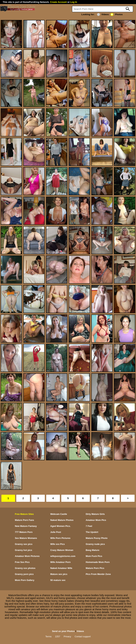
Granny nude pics (95, 544)
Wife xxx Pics (58, 544)
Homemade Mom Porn (98, 562)
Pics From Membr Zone (98, 574)
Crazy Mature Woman (62, 550)
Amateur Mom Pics (96, 520)
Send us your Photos (63, 631)
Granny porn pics (24, 574)
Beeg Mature (93, 550)
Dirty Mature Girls (95, 514)
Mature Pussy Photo (97, 538)
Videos (103, 14)
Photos (117, 14)
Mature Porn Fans (24, 520)
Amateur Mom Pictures (27, 556)
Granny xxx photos (25, 568)
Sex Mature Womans (26, 538)
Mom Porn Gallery (25, 580)
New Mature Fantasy (26, 526)
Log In (74, 2)
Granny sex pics (24, 544)
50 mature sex (58, 580)
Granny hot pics (23, 550)
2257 (58, 636)
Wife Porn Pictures (60, 538)
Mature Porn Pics (95, 568)
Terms (48, 636)
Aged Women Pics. (60, 526)
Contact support (83, 636)
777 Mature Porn (24, 532)
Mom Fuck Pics (94, 556)
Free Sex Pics (22, 562)
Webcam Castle (59, 514)
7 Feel (89, 526)
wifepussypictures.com (63, 556)
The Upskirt (92, 532)
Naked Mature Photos (62, 520)
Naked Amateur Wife (61, 568)
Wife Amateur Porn (60, 562)
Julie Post (56, 532)
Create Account (58, 2)
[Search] (102, 9)
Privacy (67, 636)
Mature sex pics (59, 574)
